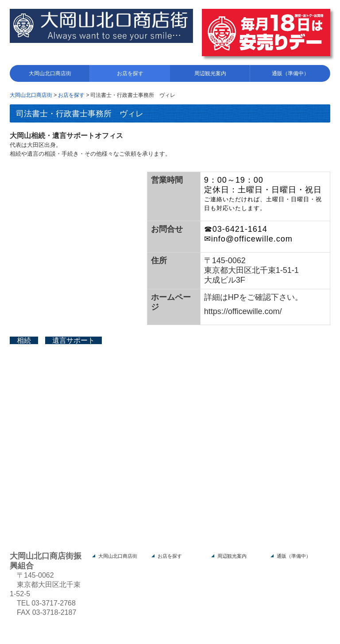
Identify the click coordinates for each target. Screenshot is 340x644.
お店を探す (130, 73)
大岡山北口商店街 (50, 73)
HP (234, 297)
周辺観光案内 (210, 73)
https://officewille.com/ (243, 311)
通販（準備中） (290, 73)
